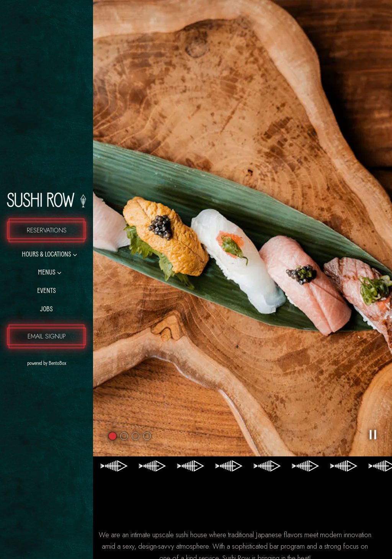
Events (47, 291)
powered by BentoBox (60, 363)
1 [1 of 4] (113, 399)
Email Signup (47, 336)
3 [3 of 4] (136, 399)
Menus (47, 273)
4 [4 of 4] (147, 399)
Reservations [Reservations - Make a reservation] (47, 230)
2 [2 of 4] (124, 399)
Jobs (47, 310)
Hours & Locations (47, 255)
